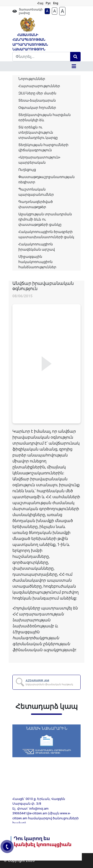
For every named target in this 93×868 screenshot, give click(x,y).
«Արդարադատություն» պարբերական (39, 160)
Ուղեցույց (27, 170)
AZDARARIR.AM (49, 682)
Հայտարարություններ (39, 86)
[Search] (41, 57)
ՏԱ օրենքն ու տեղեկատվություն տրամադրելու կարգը (38, 132)
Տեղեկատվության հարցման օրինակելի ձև (45, 117)
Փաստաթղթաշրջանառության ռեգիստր (46, 179)
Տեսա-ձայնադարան (37, 100)
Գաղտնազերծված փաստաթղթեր (36, 204)
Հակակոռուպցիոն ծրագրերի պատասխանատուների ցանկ (46, 234)
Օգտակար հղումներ (37, 108)
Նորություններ (32, 79)
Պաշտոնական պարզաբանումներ (36, 192)
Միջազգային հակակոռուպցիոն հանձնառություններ (37, 262)
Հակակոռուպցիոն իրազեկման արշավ (37, 247)
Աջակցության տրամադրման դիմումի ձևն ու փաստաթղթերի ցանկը (45, 219)
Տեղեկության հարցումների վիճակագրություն (43, 147)
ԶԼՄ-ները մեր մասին (37, 93)
